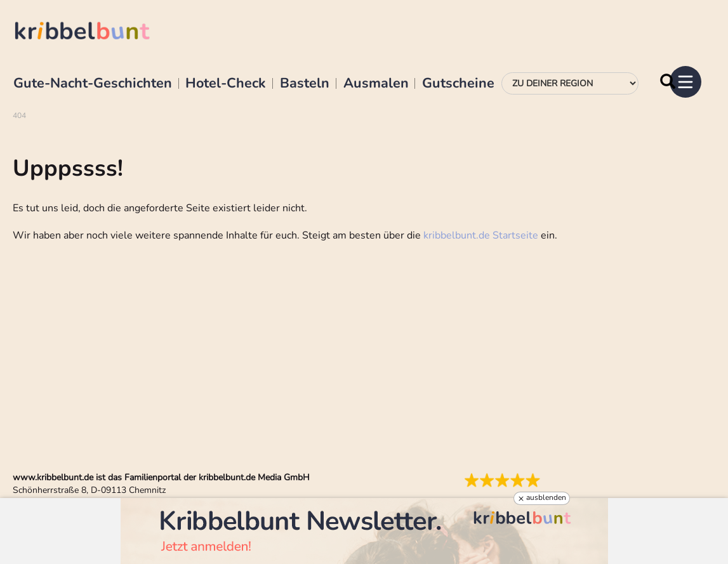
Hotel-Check (226, 84)
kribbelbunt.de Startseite (481, 235)
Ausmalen (376, 84)
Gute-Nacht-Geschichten (93, 84)
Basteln (305, 84)
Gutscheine (458, 84)
